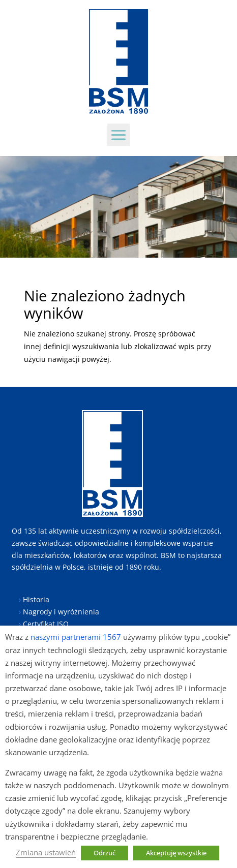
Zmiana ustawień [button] (46, 852)
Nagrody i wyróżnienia (61, 612)
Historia (36, 599)
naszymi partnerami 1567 (76, 637)
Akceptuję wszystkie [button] (176, 853)
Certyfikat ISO (46, 624)
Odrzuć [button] (105, 853)
